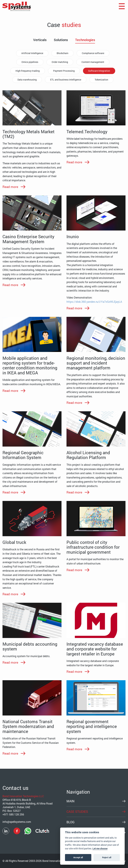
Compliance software (93, 53)
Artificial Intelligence (32, 53)
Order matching (60, 62)
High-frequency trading (28, 71)
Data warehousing (27, 80)
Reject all (107, 857)
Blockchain (62, 53)
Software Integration (99, 71)
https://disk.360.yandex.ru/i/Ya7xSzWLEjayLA (94, 302)
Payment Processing (64, 71)
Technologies (85, 40)
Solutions (61, 40)
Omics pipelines (30, 62)
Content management (93, 62)
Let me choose (100, 849)
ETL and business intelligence (66, 80)
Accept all (78, 857)
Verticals (40, 40)
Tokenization (101, 80)
